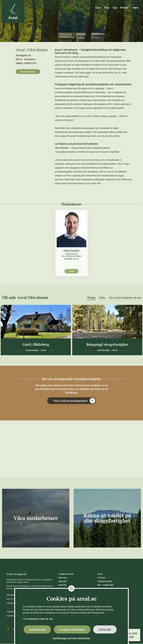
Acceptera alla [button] (37, 630)
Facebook (8, 629)
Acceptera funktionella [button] (72, 630)
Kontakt (124, 8)
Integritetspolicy (14, 612)
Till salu (91, 298)
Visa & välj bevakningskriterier (74, 401)
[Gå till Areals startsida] (13, 12)
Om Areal (101, 578)
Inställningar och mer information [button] (71, 638)
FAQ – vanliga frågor (106, 585)
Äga (115, 8)
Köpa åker (63, 585)
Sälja (107, 8)
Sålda (102, 298)
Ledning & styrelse (105, 582)
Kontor (100, 574)
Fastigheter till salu (66, 574)
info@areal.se (13, 603)
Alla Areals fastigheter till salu (125, 298)
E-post (72, 271)
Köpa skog (63, 578)
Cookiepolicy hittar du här (40, 619)
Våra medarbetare (28, 72)
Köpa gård (63, 582)
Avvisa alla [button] (105, 630)
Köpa (98, 8)
